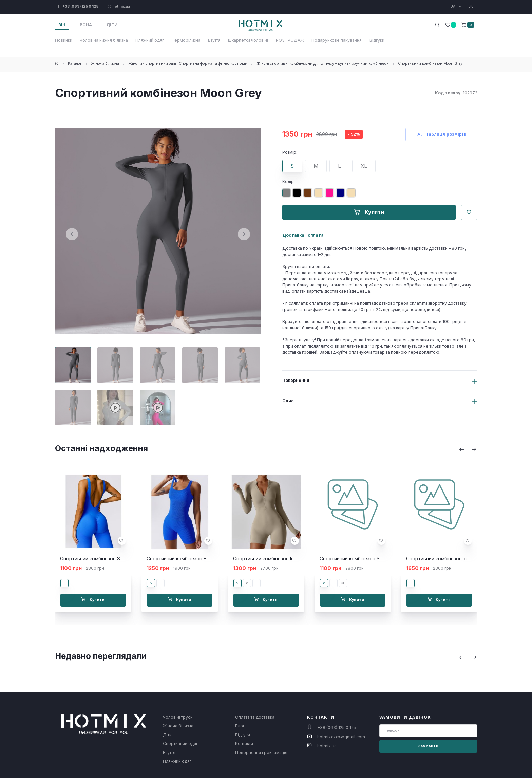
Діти (167, 735)
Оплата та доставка (255, 717)
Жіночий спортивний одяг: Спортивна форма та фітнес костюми (188, 64)
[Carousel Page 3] (158, 365)
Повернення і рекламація (261, 752)
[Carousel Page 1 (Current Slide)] (73, 365)
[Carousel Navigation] (468, 449)
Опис (288, 401)
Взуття (214, 40)
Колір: (289, 181)
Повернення (296, 380)
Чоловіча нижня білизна (104, 40)
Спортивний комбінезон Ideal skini (272, 559)
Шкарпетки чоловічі (248, 40)
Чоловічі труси (178, 717)
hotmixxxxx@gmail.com (341, 737)
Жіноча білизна (105, 64)
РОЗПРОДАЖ (290, 40)
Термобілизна (186, 40)
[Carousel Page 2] (115, 365)
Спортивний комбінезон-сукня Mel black (453, 559)
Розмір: (290, 152)
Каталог (75, 64)
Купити (369, 212)
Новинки (64, 40)
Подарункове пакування (337, 40)
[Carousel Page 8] (158, 407)
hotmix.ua (327, 746)
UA (453, 7)
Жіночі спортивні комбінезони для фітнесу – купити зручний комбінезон (323, 64)
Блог (240, 726)
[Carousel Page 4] (200, 365)
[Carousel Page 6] (73, 407)
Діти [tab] (112, 25)
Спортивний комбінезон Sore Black (360, 559)
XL (364, 166)
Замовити (428, 746)
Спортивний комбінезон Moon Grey (430, 64)
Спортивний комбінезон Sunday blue (102, 559)
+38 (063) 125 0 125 (337, 728)
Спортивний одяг (180, 744)
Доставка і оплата (303, 235)
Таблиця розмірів (441, 134)
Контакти (244, 744)
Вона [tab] (86, 25)
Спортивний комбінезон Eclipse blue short (194, 559)
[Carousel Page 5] (242, 365)
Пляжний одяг (150, 40)
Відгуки (377, 40)
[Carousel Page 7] (115, 407)
